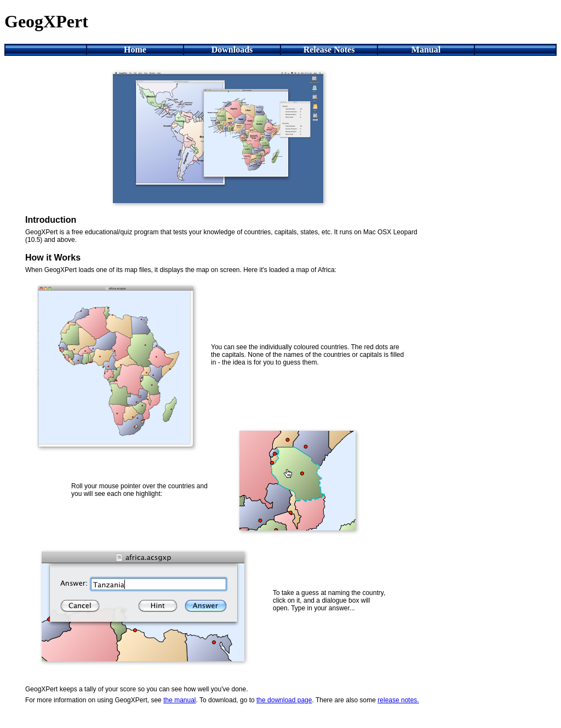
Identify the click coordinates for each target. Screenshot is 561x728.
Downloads (232, 50)
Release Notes (329, 50)
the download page (284, 700)
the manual (179, 700)
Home (135, 50)
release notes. (398, 700)
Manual (426, 50)
